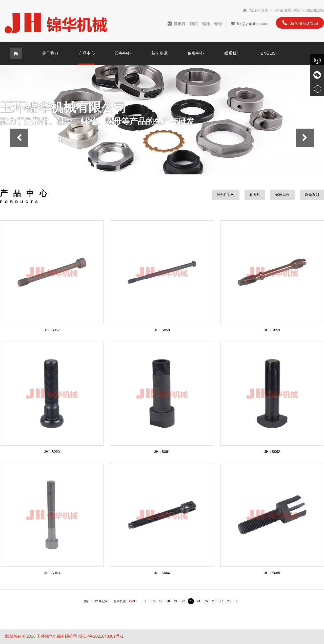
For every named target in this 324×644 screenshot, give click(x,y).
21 (176, 601)
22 (183, 601)
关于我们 (50, 53)
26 (214, 601)
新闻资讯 (159, 53)
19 (161, 601)
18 (153, 601)
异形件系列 (226, 195)
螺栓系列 (282, 195)
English (270, 53)
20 (168, 601)
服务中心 (196, 53)
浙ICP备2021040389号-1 (101, 636)
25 (206, 601)
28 (229, 601)
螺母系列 (312, 195)
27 (221, 601)
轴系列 (255, 195)
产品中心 (87, 53)
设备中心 (123, 53)
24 (199, 601)
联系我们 (232, 53)
